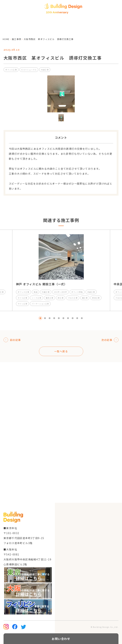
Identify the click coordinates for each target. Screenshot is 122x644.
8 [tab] (73, 318)
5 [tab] (59, 318)
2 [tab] (45, 318)
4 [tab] (54, 318)
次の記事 (110, 340)
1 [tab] (40, 318)
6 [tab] (63, 318)
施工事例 (17, 39)
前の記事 (12, 340)
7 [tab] (68, 318)
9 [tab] (77, 318)
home (6, 39)
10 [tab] (82, 318)
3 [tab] (50, 318)
